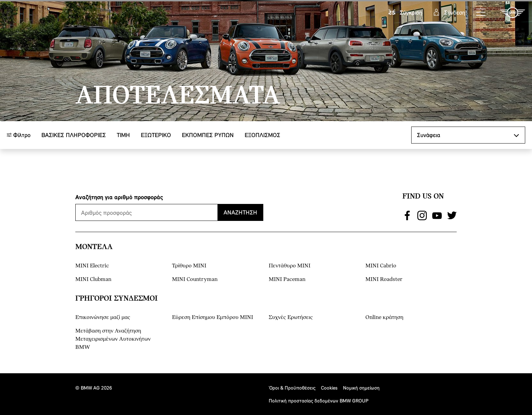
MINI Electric (92, 266)
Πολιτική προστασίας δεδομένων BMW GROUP (319, 401)
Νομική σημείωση (361, 388)
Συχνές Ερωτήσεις (291, 317)
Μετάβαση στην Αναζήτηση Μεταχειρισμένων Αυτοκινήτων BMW (113, 339)
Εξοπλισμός (262, 135)
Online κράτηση (384, 317)
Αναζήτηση (240, 212)
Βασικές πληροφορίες (74, 135)
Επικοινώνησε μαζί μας (103, 317)
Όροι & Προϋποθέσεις (292, 388)
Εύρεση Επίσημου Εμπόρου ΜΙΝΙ (213, 317)
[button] (481, 13)
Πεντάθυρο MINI (290, 266)
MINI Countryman (195, 279)
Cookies (329, 388)
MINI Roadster (384, 279)
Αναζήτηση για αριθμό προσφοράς (119, 197)
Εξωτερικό (156, 135)
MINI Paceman (287, 279)
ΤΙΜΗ (123, 135)
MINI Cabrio (381, 266)
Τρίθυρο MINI (189, 266)
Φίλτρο (19, 135)
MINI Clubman (93, 279)
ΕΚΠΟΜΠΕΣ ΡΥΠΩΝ (208, 135)
